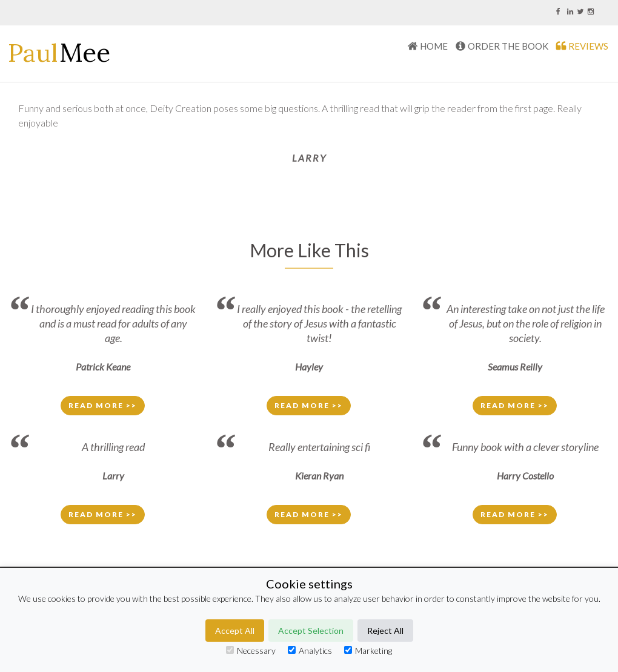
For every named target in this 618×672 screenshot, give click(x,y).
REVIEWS (588, 46)
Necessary (251, 651)
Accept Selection (311, 631)
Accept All (235, 631)
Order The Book (508, 46)
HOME (434, 46)
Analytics (310, 651)
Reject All (385, 631)
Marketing (368, 651)
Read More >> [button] (103, 405)
